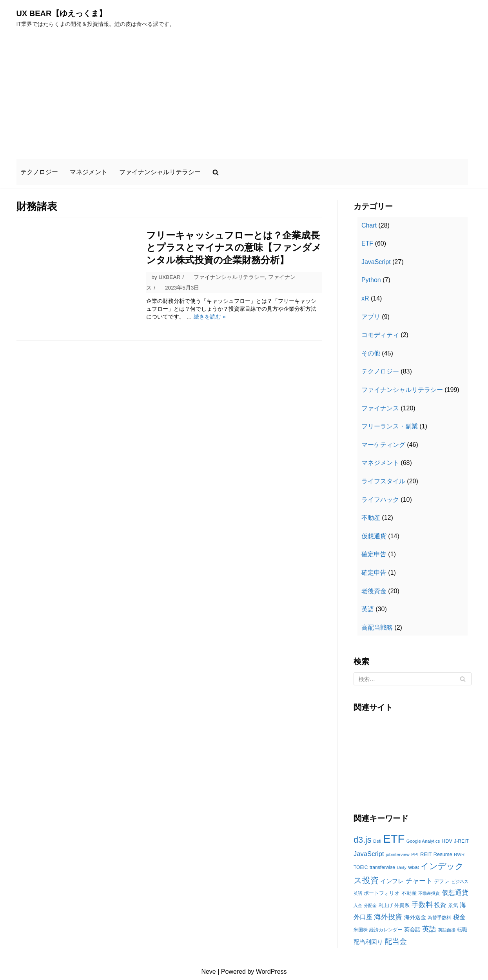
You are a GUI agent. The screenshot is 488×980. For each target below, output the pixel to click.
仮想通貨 (374, 536)
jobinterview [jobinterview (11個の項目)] (397, 854)
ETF (367, 243)
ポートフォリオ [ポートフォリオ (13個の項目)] (382, 893)
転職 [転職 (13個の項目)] (462, 930)
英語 (368, 609)
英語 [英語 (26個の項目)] (429, 929)
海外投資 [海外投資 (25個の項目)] (388, 917)
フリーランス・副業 (390, 426)
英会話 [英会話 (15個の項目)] (412, 929)
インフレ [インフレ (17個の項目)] (392, 881)
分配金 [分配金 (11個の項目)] (370, 905)
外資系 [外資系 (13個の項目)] (402, 905)
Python (371, 280)
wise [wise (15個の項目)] (414, 867)
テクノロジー (39, 172)
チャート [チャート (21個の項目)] (419, 881)
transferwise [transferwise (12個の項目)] (382, 867)
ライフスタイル (383, 481)
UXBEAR (169, 277)
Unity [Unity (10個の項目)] (401, 867)
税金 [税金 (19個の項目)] (459, 917)
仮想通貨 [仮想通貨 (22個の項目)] (455, 893)
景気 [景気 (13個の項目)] (453, 905)
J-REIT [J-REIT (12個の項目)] (461, 841)
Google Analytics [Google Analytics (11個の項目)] (423, 841)
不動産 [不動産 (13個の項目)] (409, 893)
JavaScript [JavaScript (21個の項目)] (369, 854)
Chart (369, 225)
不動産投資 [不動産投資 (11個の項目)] (429, 893)
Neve (208, 972)
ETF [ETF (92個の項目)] (394, 839)
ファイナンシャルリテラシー (160, 172)
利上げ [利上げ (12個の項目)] (386, 905)
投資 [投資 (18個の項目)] (440, 905)
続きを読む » (210, 317)
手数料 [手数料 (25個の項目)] (422, 905)
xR (365, 298)
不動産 (371, 518)
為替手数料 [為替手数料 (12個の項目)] (439, 918)
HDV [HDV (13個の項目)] (447, 841)
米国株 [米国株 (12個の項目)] (361, 930)
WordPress (271, 972)
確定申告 (374, 554)
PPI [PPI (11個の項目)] (415, 854)
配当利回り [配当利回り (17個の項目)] (368, 942)
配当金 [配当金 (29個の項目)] (396, 941)
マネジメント (89, 172)
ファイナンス (380, 408)
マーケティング (383, 445)
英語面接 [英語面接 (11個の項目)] (447, 930)
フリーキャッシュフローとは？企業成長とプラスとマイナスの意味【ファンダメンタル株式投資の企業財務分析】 (234, 247)
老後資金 (374, 591)
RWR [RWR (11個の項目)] (459, 854)
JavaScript (376, 262)
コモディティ (380, 335)
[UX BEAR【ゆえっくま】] (96, 17)
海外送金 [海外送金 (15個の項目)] (415, 917)
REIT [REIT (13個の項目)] (426, 854)
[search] (216, 172)
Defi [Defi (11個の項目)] (377, 841)
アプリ (371, 317)
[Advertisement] (244, 93)
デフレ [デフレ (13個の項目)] (442, 881)
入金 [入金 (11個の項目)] (358, 905)
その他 (371, 353)
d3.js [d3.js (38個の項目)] (363, 840)
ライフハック (380, 500)
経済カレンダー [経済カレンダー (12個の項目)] (386, 930)
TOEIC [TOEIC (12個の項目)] (361, 867)
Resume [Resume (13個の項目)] (443, 854)
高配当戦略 (377, 628)
